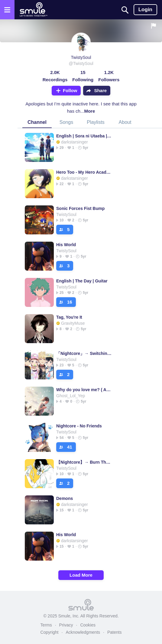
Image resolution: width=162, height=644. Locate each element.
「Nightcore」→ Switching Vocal (84, 353)
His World (66, 245)
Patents (114, 632)
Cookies (88, 625)
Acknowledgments (83, 632)
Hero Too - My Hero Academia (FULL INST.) (84, 172)
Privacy (66, 625)
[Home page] (33, 10)
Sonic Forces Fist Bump (80, 208)
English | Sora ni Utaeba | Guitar (84, 136)
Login (145, 10)
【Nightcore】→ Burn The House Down (84, 462)
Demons (65, 498)
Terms (46, 625)
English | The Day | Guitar (82, 281)
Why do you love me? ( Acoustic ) (84, 390)
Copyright (50, 632)
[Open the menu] (7, 10)
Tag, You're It (69, 317)
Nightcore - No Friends (79, 426)
